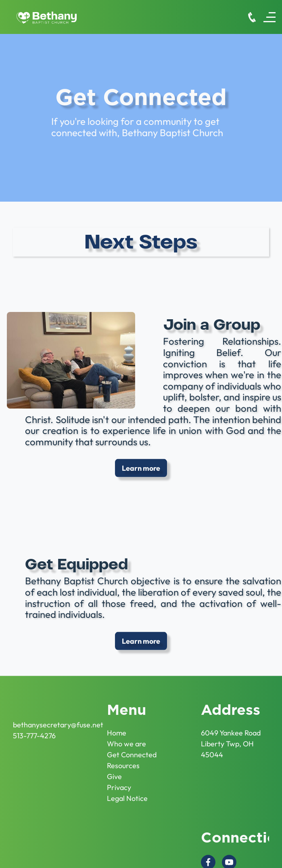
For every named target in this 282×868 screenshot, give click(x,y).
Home (117, 728)
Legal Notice (127, 794)
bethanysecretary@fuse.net (58, 720)
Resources (123, 761)
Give (114, 772)
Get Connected (132, 750)
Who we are (126, 739)
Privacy (119, 783)
